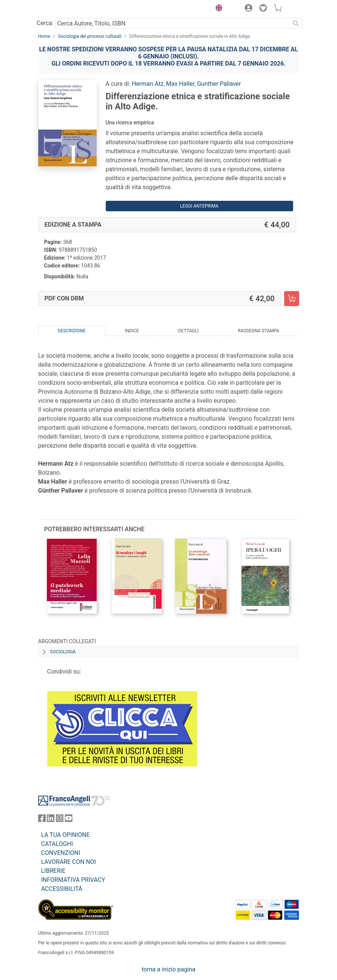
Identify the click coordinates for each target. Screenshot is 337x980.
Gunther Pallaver (219, 84)
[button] (217, 9)
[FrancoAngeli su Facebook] (42, 820)
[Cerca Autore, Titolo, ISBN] (173, 23)
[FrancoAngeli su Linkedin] (51, 820)
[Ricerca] (296, 23)
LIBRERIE (53, 871)
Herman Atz (148, 84)
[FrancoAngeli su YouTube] (69, 820)
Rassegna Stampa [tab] (258, 331)
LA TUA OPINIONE (66, 835)
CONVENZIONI (61, 853)
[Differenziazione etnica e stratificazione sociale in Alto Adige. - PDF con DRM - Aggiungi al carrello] (292, 299)
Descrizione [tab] (72, 331)
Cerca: (45, 23)
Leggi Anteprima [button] (199, 206)
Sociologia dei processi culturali (90, 36)
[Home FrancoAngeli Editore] (63, 9)
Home (44, 36)
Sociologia (63, 652)
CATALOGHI (57, 844)
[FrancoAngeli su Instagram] (60, 820)
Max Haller (180, 84)
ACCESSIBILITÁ (62, 889)
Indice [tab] (132, 331)
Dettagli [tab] (188, 331)
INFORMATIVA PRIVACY (73, 880)
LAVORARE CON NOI (69, 862)
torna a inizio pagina (168, 969)
